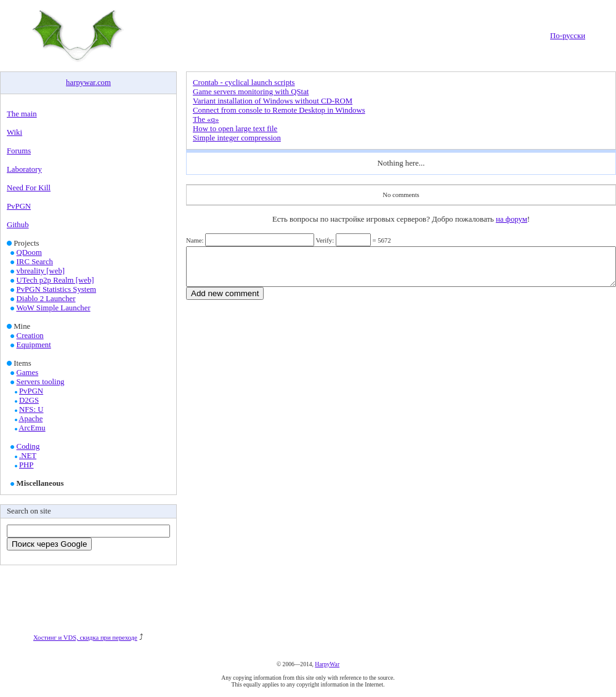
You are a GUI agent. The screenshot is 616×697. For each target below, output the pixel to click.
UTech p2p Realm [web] (55, 280)
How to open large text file (235, 129)
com (104, 83)
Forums (19, 151)
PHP (26, 465)
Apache (30, 419)
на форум (512, 219)
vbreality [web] (41, 271)
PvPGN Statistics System (56, 289)
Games (28, 373)
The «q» (206, 119)
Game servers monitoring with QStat (251, 92)
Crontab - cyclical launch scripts (244, 83)
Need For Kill (29, 188)
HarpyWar (327, 664)
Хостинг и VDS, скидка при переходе (85, 638)
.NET (28, 456)
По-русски (568, 36)
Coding (28, 446)
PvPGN (19, 206)
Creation (30, 336)
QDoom (29, 252)
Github (18, 225)
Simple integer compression (237, 138)
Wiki (14, 132)
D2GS (29, 400)
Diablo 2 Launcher (46, 299)
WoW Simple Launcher (53, 308)
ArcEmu (32, 428)
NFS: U (31, 409)
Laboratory (24, 169)
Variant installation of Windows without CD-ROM (273, 101)
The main (22, 114)
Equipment (34, 345)
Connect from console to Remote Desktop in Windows (279, 110)
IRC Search (35, 262)
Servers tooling (41, 382)
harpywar (81, 83)
